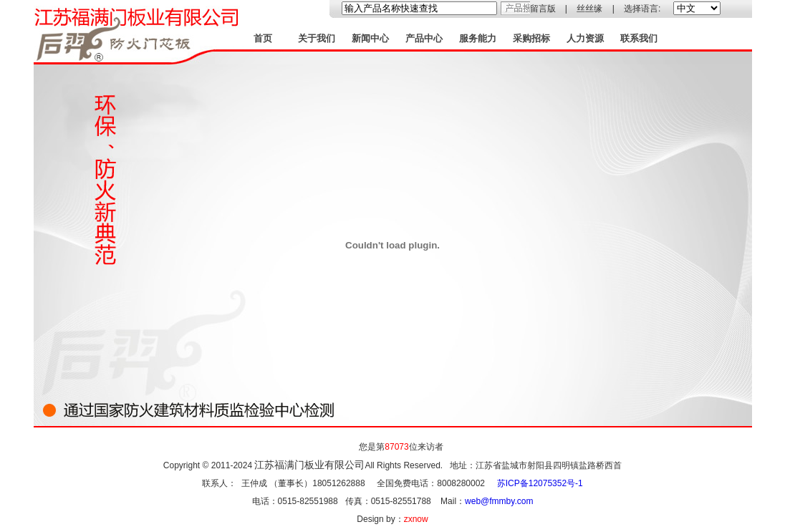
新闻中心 (370, 38)
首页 (263, 38)
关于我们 (317, 38)
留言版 (543, 9)
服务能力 (478, 38)
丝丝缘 (589, 9)
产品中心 (424, 38)
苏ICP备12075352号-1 (540, 483)
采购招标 (531, 38)
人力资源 (585, 38)
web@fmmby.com (499, 501)
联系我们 (639, 38)
